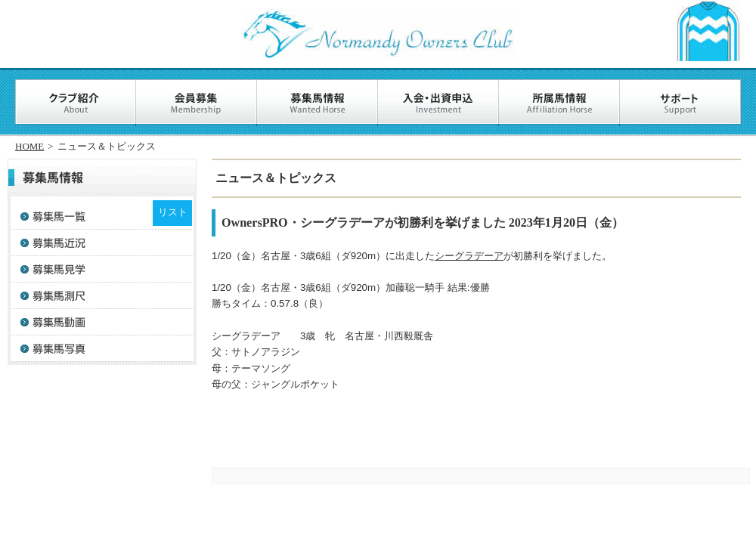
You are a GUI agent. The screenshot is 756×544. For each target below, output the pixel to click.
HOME (29, 146)
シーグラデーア (469, 256)
